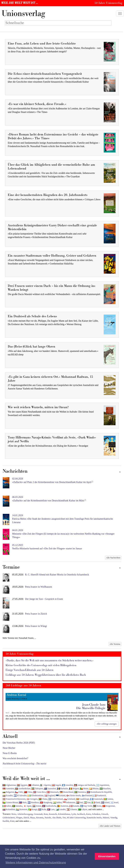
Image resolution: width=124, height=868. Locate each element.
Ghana (43, 799)
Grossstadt (38, 814)
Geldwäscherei (9, 818)
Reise (14, 814)
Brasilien (105, 789)
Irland (96, 802)
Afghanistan (9, 785)
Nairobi (48, 818)
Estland (61, 796)
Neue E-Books (10, 753)
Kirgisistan (109, 806)
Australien (50, 789)
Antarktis (68, 785)
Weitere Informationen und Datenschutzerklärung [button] (36, 863)
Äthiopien (37, 789)
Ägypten (22, 785)
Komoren (22, 809)
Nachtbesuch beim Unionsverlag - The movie (24, 764)
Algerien (46, 785)
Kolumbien (9, 809)
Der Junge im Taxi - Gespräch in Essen (44, 599)
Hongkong (46, 802)
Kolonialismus (64, 814)
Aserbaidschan (23, 789)
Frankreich (100, 796)
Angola (56, 785)
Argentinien (103, 785)
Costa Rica (39, 792)
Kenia (97, 806)
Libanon (72, 809)
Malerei (106, 818)
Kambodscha (49, 806)
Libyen (83, 809)
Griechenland (56, 799)
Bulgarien (8, 792)
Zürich (26, 818)
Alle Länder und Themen (110, 826)
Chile (19, 792)
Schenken (96, 814)
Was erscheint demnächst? (15, 758)
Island (105, 802)
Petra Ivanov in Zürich (36, 614)
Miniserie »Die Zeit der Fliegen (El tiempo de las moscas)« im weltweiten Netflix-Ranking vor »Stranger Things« (63, 534)
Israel (114, 802)
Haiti (23, 802)
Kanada (74, 806)
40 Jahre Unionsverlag (76, 818)
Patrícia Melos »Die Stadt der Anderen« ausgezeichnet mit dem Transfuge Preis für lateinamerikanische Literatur (63, 519)
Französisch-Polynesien (14, 799)
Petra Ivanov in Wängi (36, 626)
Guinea (108, 799)
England (50, 796)
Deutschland (67, 792)
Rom (46, 814)
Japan (27, 806)
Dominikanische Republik (99, 792)
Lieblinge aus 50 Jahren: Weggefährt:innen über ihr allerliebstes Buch (46, 675)
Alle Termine (115, 644)
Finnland (87, 796)
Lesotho (61, 809)
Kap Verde (86, 806)
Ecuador (8, 796)
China (28, 792)
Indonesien (69, 802)
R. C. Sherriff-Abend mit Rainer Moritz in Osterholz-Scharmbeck (57, 575)
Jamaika (17, 806)
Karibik (6, 821)
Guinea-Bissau (10, 802)
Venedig (114, 818)
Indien (57, 802)
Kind (12, 821)
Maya (32, 818)
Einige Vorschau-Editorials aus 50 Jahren (29, 670)
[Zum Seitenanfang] (120, 472)
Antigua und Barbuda (85, 785)
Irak (80, 802)
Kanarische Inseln (94, 818)
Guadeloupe (83, 799)
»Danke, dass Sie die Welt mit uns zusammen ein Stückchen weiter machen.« (50, 661)
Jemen (37, 806)
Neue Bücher (9, 748)
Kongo (33, 809)
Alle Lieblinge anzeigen (107, 724)
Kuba (42, 809)
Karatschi (53, 814)
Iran (87, 802)
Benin (84, 789)
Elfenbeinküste (36, 796)
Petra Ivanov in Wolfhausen (39, 587)
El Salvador (20, 796)
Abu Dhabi (57, 818)
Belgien (74, 789)
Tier (64, 818)
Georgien (32, 799)
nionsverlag (23, 14)
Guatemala (96, 799)
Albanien (34, 785)
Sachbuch (81, 814)
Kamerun (63, 806)
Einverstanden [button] (107, 856)
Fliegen (19, 818)
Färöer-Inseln (74, 796)
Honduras (33, 802)
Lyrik (74, 814)
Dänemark (53, 792)
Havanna (40, 818)
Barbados (63, 789)
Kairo (89, 814)
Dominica (80, 792)
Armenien (8, 789)
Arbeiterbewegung (25, 814)
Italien (7, 806)
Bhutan (94, 789)
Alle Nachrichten (113, 558)
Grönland (69, 799)
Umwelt (105, 814)
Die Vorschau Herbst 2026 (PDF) (19, 743)
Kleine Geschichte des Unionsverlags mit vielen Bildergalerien (41, 665)
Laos (51, 809)
